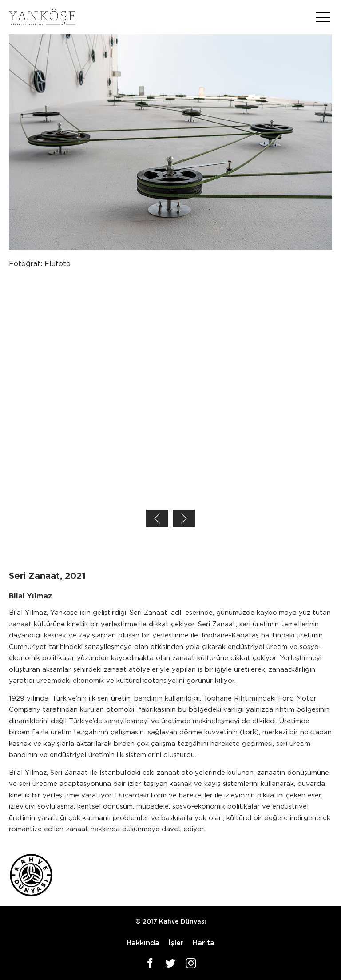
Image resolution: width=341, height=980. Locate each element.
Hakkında (143, 943)
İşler (176, 943)
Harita (204, 943)
